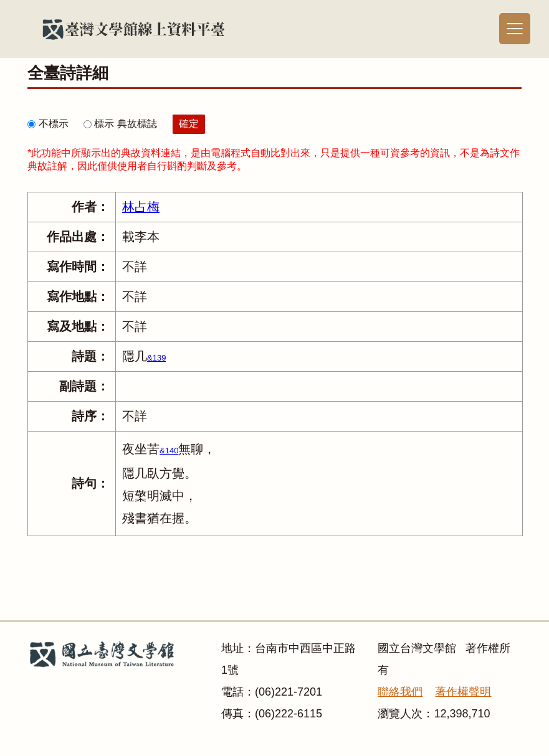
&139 (156, 358)
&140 (169, 451)
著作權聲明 (463, 692)
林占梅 (141, 207)
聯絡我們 (400, 692)
